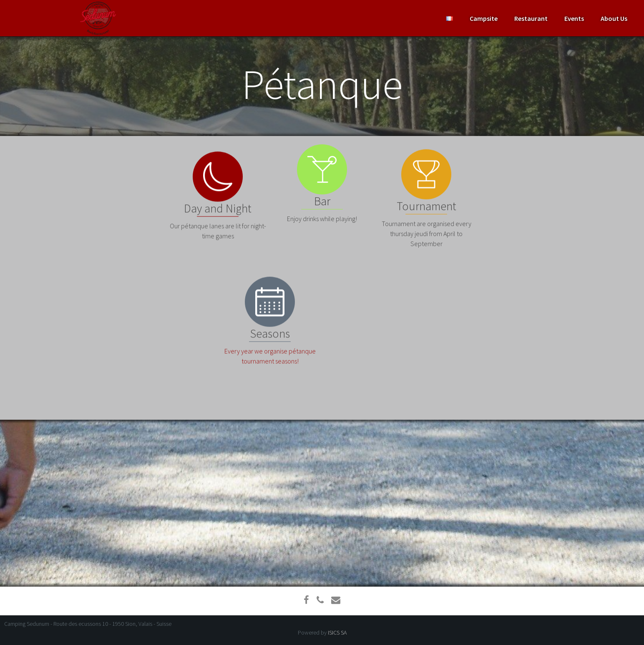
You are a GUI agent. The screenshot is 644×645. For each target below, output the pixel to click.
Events (574, 18)
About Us (614, 18)
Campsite (484, 18)
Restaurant (531, 18)
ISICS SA (337, 632)
